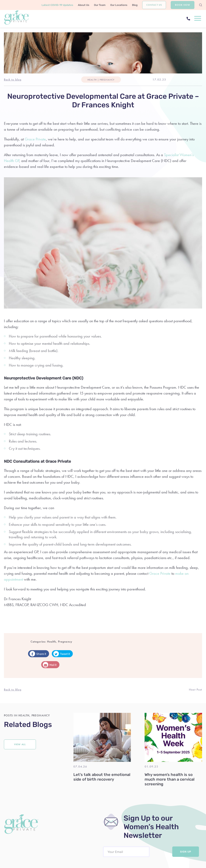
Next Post (196, 690)
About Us (84, 5)
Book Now (183, 5)
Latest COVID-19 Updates (57, 5)
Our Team (100, 5)
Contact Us (154, 5)
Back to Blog (13, 690)
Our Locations (119, 5)
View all (20, 744)
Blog (135, 5)
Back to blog (13, 80)
